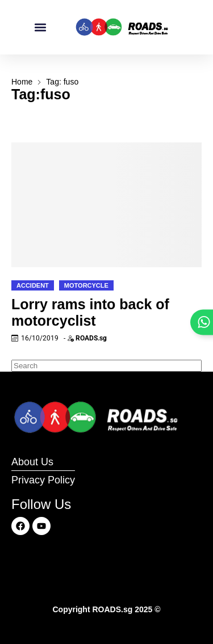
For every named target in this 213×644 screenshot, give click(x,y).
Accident (33, 285)
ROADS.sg (91, 338)
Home (22, 82)
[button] (40, 28)
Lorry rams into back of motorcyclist (90, 312)
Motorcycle (86, 285)
